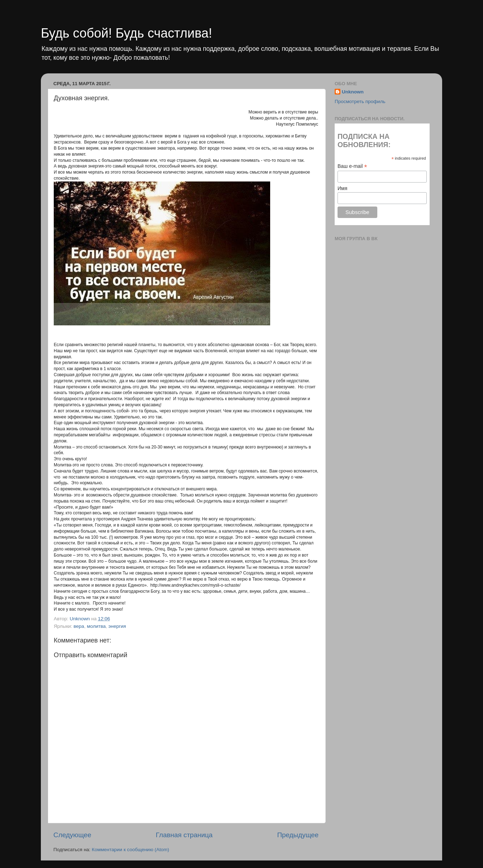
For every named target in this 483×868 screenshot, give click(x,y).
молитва (96, 626)
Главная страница (184, 835)
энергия (117, 626)
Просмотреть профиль (360, 101)
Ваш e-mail (352, 166)
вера (79, 626)
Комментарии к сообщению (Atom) (130, 850)
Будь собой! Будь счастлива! (126, 33)
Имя (342, 188)
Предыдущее (298, 835)
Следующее (72, 835)
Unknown (353, 92)
